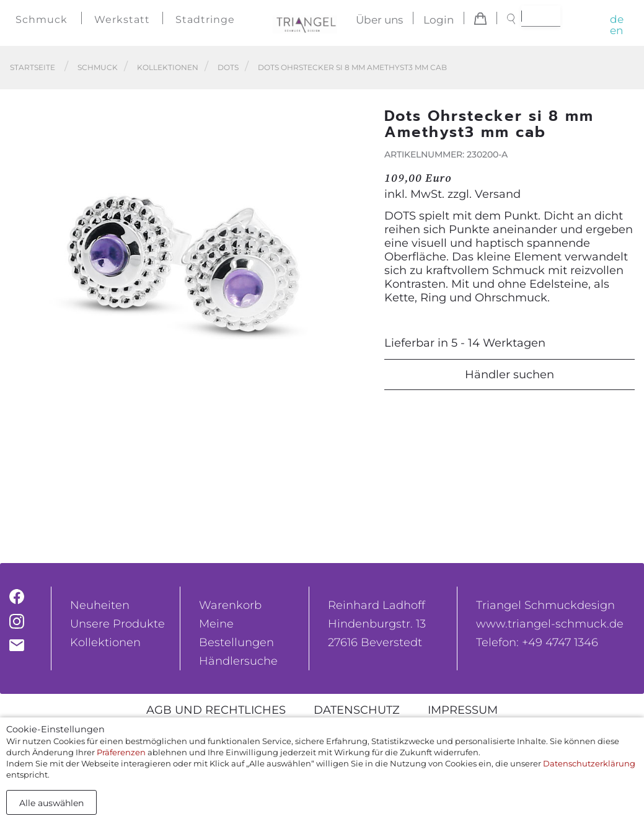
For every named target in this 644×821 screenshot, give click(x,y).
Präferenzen (121, 752)
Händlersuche (238, 661)
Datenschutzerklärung (589, 763)
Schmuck (42, 20)
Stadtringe (205, 20)
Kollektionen (168, 67)
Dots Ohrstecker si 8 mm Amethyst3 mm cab (352, 67)
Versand (498, 194)
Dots (228, 67)
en (616, 30)
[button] (353, 292)
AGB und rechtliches (216, 710)
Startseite (33, 67)
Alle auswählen (51, 803)
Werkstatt (122, 20)
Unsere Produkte (117, 624)
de (617, 19)
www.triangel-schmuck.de (550, 624)
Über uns (379, 20)
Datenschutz (357, 710)
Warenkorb (230, 605)
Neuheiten (100, 605)
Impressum (463, 710)
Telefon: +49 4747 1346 (537, 642)
